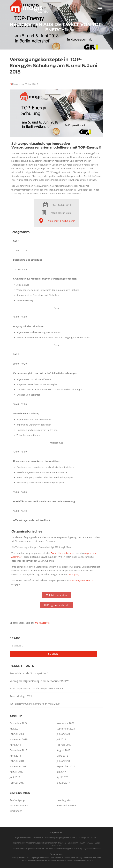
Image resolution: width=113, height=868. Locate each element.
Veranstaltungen (19, 805)
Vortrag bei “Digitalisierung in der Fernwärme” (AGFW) (40, 681)
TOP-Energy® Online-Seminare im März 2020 (35, 704)
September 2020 (66, 729)
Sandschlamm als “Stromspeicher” (29, 673)
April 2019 (15, 745)
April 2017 (62, 777)
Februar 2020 (17, 734)
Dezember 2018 (18, 750)
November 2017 (19, 766)
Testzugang (73, 574)
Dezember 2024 (18, 723)
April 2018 (15, 756)
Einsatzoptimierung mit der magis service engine (37, 688)
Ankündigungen (18, 800)
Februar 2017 (17, 783)
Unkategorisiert (65, 800)
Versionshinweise (66, 805)
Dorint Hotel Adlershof (62, 553)
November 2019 (19, 739)
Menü (100, 7)
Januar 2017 (63, 783)
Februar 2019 (64, 745)
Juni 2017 (15, 777)
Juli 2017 (61, 772)
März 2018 (62, 756)
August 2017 (17, 772)
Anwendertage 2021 (21, 696)
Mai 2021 (15, 729)
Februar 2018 (17, 761)
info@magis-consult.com (82, 580)
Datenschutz (57, 854)
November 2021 (66, 723)
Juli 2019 (61, 739)
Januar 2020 (63, 734)
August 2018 (63, 750)
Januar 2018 (63, 761)
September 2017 (66, 766)
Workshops (42, 623)
